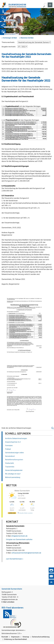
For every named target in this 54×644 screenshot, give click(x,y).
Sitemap (26, 637)
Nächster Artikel (26, 38)
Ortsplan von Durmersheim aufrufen (19, 539)
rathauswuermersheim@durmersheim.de (26, 553)
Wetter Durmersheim (22, 491)
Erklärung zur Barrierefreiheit (16, 639)
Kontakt (5, 637)
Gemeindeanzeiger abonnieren (13, 630)
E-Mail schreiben (8, 602)
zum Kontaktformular (14, 559)
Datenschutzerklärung (41, 637)
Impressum (15, 637)
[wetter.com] (12, 513)
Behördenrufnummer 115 (11, 633)
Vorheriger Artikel (9, 38)
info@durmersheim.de (19, 536)
